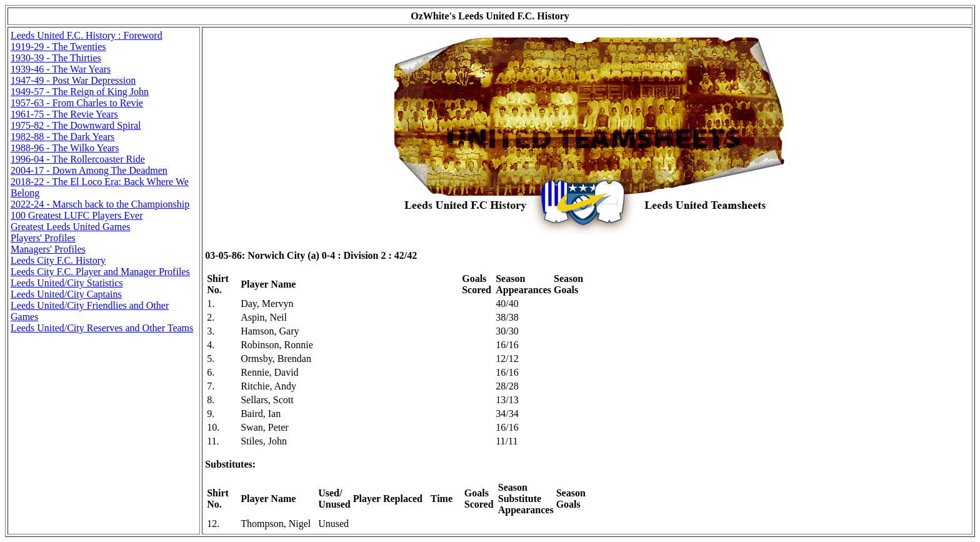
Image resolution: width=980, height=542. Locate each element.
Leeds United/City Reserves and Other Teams (102, 328)
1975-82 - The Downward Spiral (76, 125)
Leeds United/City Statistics (67, 283)
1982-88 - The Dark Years (62, 137)
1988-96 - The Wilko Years (65, 148)
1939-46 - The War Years (61, 69)
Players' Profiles (43, 238)
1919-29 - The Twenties (58, 47)
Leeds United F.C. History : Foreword (87, 35)
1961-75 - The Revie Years (64, 114)
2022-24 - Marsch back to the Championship (100, 204)
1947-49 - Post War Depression (73, 80)
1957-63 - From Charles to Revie (77, 103)
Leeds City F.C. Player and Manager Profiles (100, 272)
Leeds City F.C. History (58, 260)
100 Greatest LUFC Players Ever (77, 215)
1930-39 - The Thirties (56, 58)
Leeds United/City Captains (66, 294)
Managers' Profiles (48, 249)
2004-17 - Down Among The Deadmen (89, 170)
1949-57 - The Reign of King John (80, 92)
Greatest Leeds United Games (70, 227)
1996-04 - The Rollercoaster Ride (78, 159)
